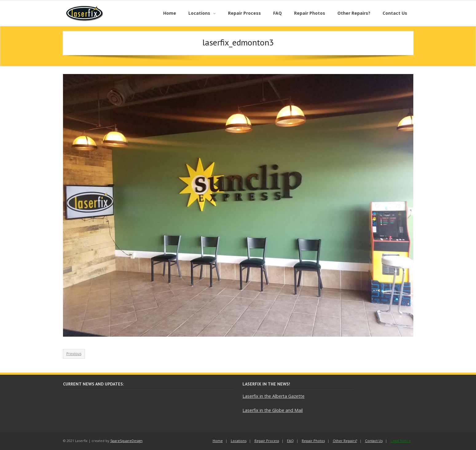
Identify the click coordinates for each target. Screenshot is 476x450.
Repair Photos (313, 441)
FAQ (290, 441)
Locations (239, 441)
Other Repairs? (345, 441)
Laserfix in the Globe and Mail (273, 410)
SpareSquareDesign (126, 441)
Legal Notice (401, 441)
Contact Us (374, 441)
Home (218, 441)
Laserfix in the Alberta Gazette (273, 396)
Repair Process (267, 441)
